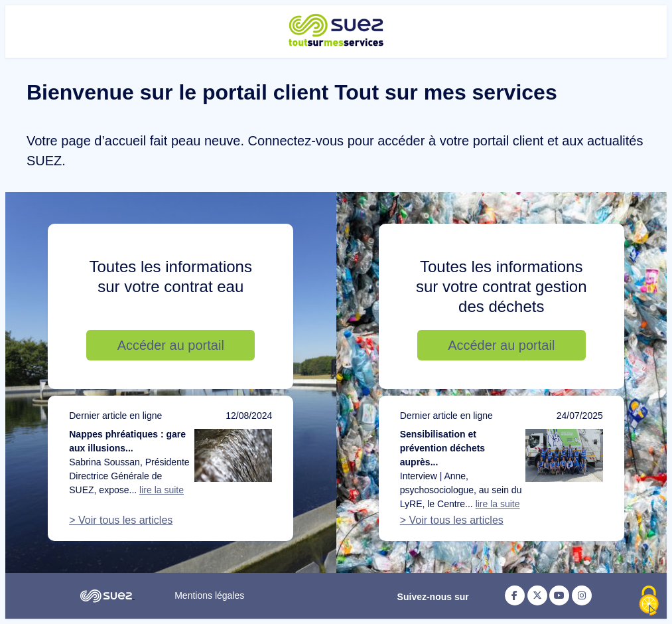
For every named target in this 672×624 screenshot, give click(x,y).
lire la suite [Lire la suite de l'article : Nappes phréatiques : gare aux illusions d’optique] (162, 490)
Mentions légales (209, 595)
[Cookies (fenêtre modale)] (649, 601)
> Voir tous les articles (121, 520)
